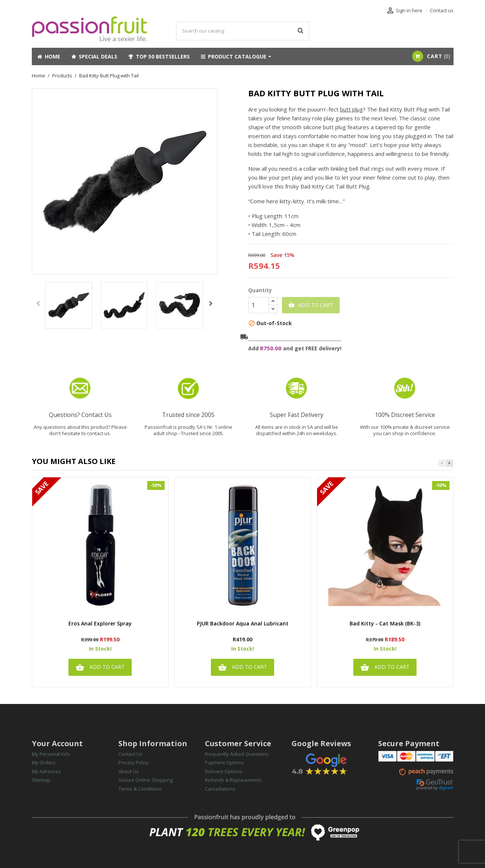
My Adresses (46, 771)
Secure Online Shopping (146, 780)
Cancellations (220, 789)
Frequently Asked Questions (237, 754)
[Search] (243, 31)
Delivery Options (224, 771)
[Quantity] (259, 305)
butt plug (351, 109)
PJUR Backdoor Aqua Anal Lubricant (243, 624)
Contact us (442, 10)
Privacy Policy (134, 762)
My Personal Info (51, 754)
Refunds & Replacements (233, 780)
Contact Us (130, 754)
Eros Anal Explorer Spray (100, 624)
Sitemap (41, 780)
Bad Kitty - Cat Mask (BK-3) (385, 624)
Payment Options (224, 762)
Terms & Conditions (140, 789)
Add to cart (311, 305)
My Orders (44, 762)
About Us (129, 771)
